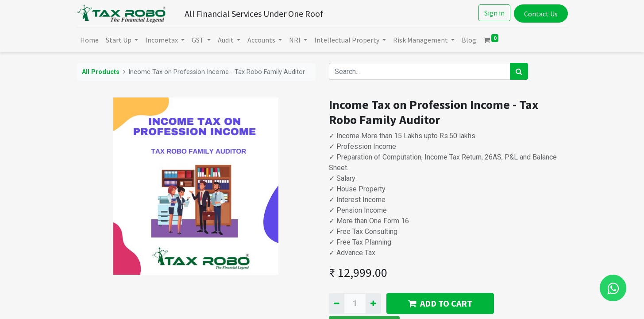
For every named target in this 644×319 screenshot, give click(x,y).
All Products (101, 72)
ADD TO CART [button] (440, 303)
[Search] (519, 71)
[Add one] (373, 303)
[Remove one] (337, 303)
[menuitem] (89, 40)
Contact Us (541, 14)
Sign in (494, 13)
